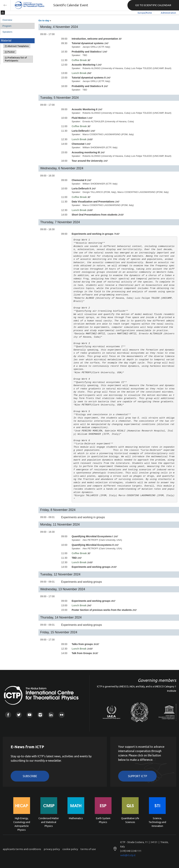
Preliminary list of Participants (16, 59)
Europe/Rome (145, 13)
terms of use (88, 849)
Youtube (29, 715)
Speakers (7, 32)
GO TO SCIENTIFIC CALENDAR (153, 5)
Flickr (62, 715)
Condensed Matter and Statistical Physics (49, 822)
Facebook (8, 715)
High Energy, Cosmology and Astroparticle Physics (22, 822)
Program (7, 26)
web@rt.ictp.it (128, 855)
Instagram (40, 715)
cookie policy (70, 849)
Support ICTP (137, 776)
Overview (7, 20)
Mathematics (76, 818)
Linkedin (51, 715)
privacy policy (52, 849)
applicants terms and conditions (22, 849)
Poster (10, 52)
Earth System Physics (103, 820)
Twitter (19, 715)
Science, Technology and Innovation (157, 822)
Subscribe (30, 776)
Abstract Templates (17, 46)
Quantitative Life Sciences (130, 820)
